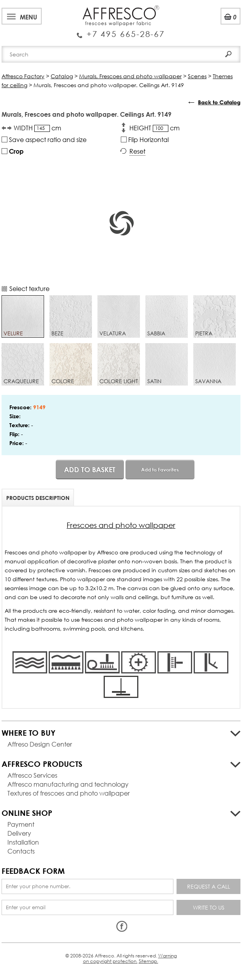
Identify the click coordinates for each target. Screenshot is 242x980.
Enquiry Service (121, 31)
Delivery (19, 833)
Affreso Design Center (40, 744)
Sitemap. (148, 961)
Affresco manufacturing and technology (68, 784)
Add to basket (90, 470)
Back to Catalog (219, 102)
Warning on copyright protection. (130, 958)
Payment (21, 824)
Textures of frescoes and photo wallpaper (69, 793)
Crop (13, 151)
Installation (23, 842)
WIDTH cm (37, 128)
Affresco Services (32, 775)
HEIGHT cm (155, 128)
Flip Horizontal (145, 139)
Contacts (21, 851)
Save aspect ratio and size (44, 139)
